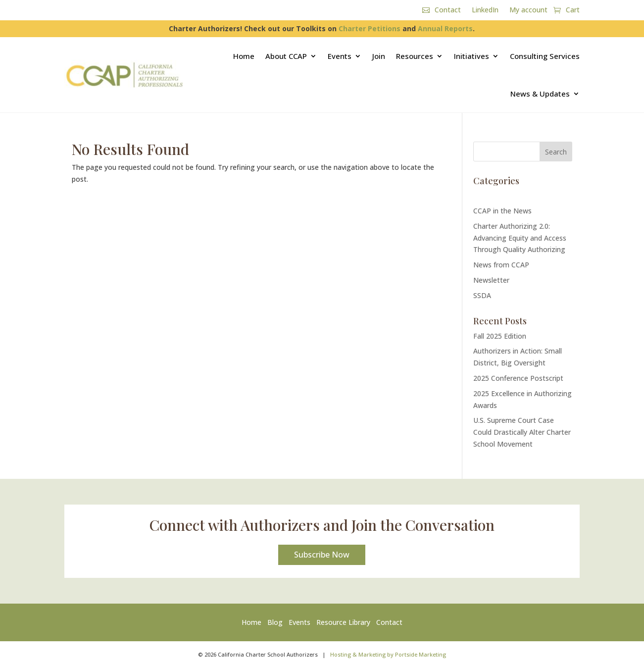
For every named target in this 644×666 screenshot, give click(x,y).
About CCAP (286, 56)
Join (379, 56)
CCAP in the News (502, 211)
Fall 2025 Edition (500, 336)
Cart (573, 10)
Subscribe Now (322, 555)
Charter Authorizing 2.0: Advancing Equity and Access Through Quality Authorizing (520, 238)
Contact (448, 10)
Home (244, 56)
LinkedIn (485, 10)
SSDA (482, 295)
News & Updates (540, 94)
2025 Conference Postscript (518, 378)
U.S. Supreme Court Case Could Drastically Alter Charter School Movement (522, 432)
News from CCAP (501, 265)
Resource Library (343, 622)
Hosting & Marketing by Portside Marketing (388, 654)
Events (340, 56)
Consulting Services (545, 56)
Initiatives (471, 56)
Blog (275, 622)
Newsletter (491, 280)
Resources (415, 56)
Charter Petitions (370, 28)
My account (528, 10)
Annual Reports (445, 28)
